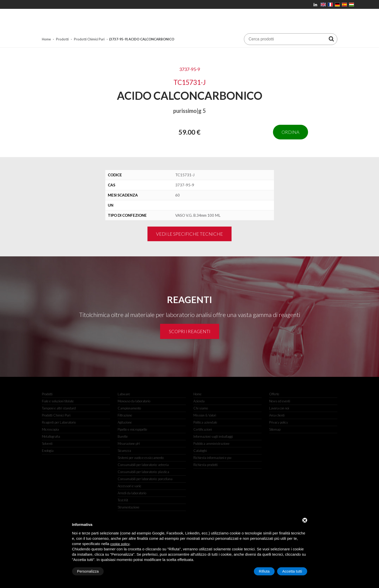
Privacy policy (279, 422)
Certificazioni (203, 429)
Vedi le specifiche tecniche (189, 234)
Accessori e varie (129, 486)
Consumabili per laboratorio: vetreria (143, 465)
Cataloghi (200, 451)
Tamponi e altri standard (59, 408)
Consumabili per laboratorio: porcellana (145, 479)
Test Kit (123, 500)
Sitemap (275, 429)
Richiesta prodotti (206, 465)
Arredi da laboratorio (132, 493)
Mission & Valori (205, 415)
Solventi (47, 444)
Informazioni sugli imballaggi (213, 436)
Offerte (274, 394)
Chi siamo (201, 408)
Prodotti (62, 39)
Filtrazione (125, 415)
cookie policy (120, 544)
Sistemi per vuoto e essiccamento (141, 458)
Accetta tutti (292, 571)
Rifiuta (264, 571)
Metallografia (51, 436)
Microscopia (50, 429)
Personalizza (88, 571)
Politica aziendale (205, 422)
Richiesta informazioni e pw (212, 458)
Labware (124, 394)
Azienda (199, 401)
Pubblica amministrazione (211, 444)
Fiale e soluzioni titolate (58, 401)
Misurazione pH (129, 444)
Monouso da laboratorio (134, 401)
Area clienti (277, 415)
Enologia (48, 451)
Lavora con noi (279, 408)
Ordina (290, 132)
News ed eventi (280, 401)
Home (46, 39)
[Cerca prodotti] (331, 39)
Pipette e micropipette (132, 429)
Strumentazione (129, 507)
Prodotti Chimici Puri (89, 39)
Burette (123, 436)
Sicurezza (124, 451)
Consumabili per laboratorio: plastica (143, 472)
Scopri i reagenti (190, 331)
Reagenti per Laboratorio (59, 422)
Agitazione (125, 422)
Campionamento (129, 408)
